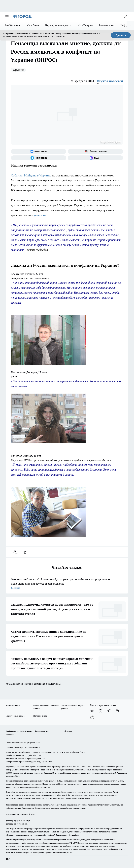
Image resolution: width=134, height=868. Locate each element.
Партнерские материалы (58, 25)
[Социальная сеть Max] (95, 158)
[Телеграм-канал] (39, 158)
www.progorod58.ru (31, 742)
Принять (121, 35)
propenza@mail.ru (49, 752)
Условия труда (42, 731)
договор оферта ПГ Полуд (18, 821)
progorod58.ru (56, 781)
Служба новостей (110, 81)
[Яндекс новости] (95, 151)
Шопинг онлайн (13, 706)
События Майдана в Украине (31, 175)
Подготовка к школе (15, 716)
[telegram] (26, 552)
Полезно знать (40, 716)
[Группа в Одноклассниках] (100, 711)
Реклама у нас (107, 25)
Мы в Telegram (85, 25)
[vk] (16, 552)
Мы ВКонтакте (13, 25)
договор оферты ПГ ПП (17, 824)
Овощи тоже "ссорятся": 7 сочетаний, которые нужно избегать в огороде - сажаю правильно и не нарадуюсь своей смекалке (67, 584)
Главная (68, 731)
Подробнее (74, 835)
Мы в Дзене (33, 25)
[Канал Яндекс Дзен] (117, 711)
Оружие (18, 70)
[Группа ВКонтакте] (39, 151)
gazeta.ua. (40, 215)
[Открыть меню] (7, 16)
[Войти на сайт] (126, 16)
